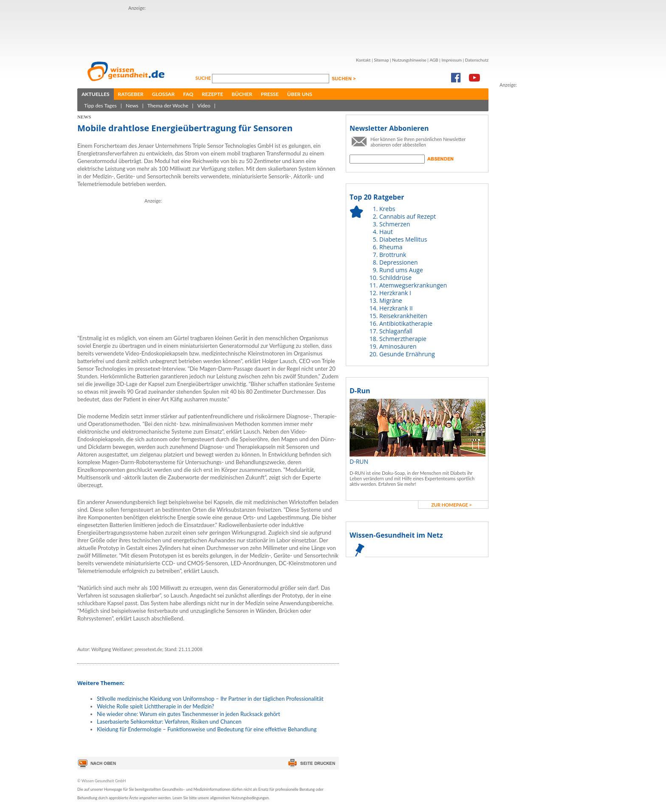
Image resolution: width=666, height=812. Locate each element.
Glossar (163, 94)
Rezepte (212, 94)
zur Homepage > (452, 505)
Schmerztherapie (403, 339)
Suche (204, 78)
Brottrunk (393, 255)
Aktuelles (96, 94)
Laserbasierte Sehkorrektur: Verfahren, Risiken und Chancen (169, 722)
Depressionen (399, 262)
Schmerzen (395, 224)
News (132, 106)
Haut (386, 232)
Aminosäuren (398, 346)
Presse (270, 94)
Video (204, 106)
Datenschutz (477, 60)
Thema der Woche (168, 106)
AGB (434, 60)
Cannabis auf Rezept (408, 216)
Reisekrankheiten (403, 316)
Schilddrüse (395, 278)
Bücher (242, 94)
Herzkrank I (395, 293)
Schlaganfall (396, 331)
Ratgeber (131, 94)
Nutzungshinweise (409, 60)
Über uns (300, 94)
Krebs (387, 209)
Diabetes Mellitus (403, 239)
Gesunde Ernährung (407, 354)
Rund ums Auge (401, 270)
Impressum (452, 60)
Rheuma (391, 247)
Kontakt (363, 60)
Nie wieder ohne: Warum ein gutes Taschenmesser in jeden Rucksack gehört (188, 714)
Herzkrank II (396, 308)
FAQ (188, 94)
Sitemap (381, 60)
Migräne (391, 300)
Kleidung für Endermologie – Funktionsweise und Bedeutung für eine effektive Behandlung (207, 729)
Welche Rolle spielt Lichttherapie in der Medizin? (155, 706)
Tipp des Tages (100, 106)
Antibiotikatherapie (406, 323)
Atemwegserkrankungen (413, 285)
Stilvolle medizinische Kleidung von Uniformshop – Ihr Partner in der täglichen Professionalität (210, 699)
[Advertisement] (283, 31)
